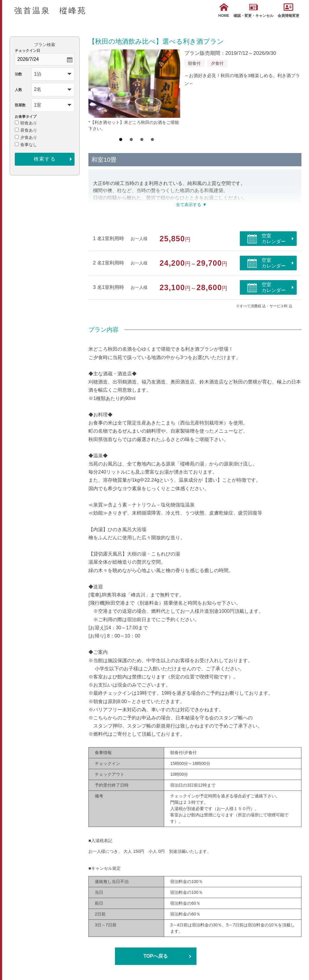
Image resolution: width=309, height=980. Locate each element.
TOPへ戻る (156, 956)
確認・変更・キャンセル (253, 10)
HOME (224, 10)
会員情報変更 (288, 10)
